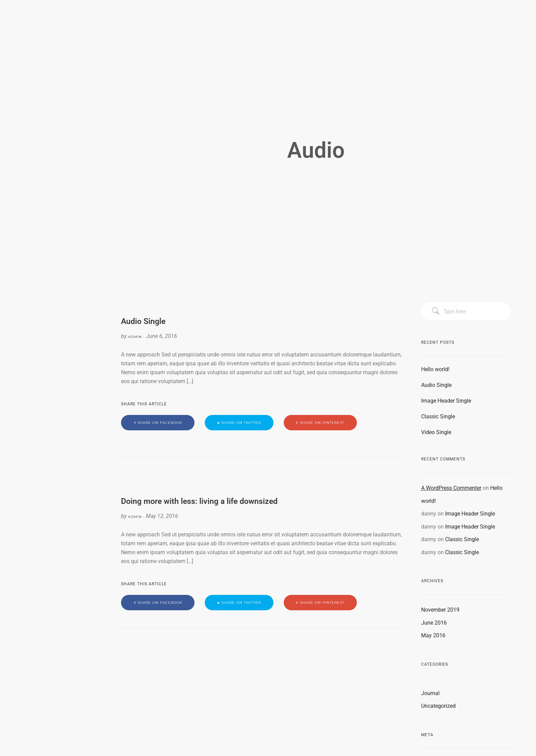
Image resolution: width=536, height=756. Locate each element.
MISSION (48, 49)
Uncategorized (438, 706)
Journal (430, 693)
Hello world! (435, 369)
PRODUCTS (48, 74)
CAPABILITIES (48, 61)
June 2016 (434, 623)
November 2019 (440, 610)
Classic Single (438, 416)
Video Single (436, 432)
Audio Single (436, 385)
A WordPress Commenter (451, 488)
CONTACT (48, 86)
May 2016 (433, 635)
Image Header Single (446, 401)
